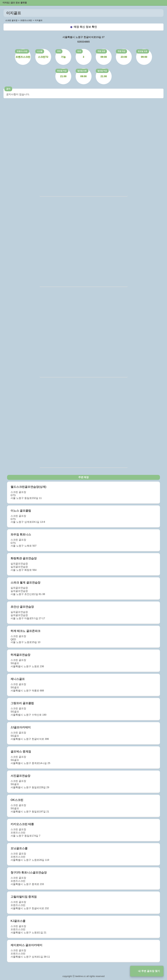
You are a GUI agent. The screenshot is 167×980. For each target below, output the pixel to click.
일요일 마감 (102, 71)
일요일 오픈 (82, 71)
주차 (59, 51)
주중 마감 (121, 51)
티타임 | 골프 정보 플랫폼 (15, 3)
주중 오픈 (101, 51)
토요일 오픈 (143, 51)
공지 (8, 89)
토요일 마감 (62, 71)
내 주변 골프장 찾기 (149, 971)
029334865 (83, 42)
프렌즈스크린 (22, 51)
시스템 (40, 51)
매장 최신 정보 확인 (85, 27)
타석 (79, 51)
